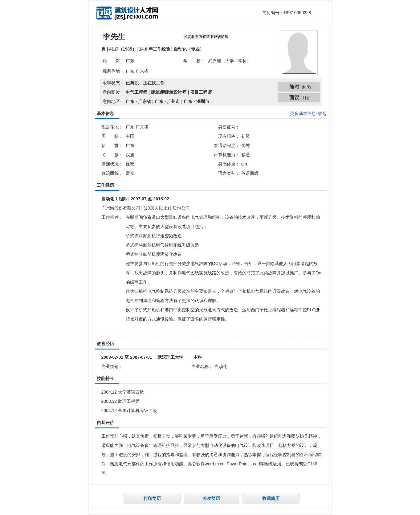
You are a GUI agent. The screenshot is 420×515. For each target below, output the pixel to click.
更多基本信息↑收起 (308, 113)
